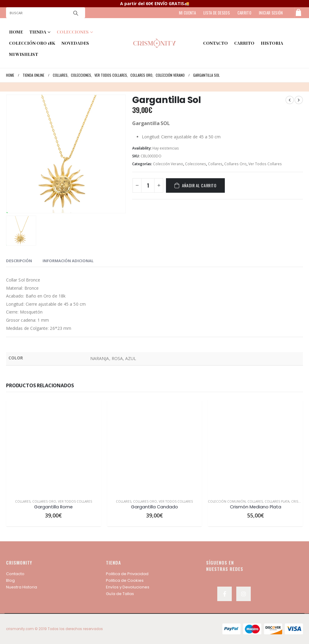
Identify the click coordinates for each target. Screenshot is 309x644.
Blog (10, 580)
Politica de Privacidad (127, 574)
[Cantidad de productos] (148, 185)
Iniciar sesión (271, 13)
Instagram (244, 594)
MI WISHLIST (24, 54)
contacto (215, 43)
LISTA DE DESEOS (217, 13)
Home (16, 32)
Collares (215, 164)
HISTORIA (272, 43)
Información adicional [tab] (68, 261)
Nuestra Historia (22, 587)
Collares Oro (235, 164)
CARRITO (244, 13)
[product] (54, 447)
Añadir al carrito (199, 185)
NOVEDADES (75, 43)
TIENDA (38, 32)
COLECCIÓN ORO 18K (32, 43)
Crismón (299, 501)
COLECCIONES (73, 32)
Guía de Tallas (120, 594)
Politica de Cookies (125, 580)
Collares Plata (277, 501)
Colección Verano (168, 164)
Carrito (244, 43)
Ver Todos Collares (265, 164)
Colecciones (196, 164)
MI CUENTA (187, 13)
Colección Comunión (227, 501)
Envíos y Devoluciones (128, 587)
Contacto (15, 574)
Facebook (225, 594)
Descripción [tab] (19, 261)
